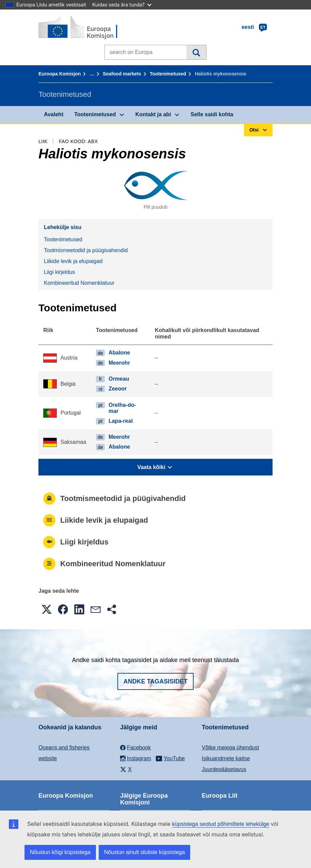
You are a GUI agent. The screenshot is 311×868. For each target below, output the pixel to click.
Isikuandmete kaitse (226, 758)
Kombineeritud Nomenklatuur (79, 283)
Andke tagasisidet (156, 681)
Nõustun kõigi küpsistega (60, 852)
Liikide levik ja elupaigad (73, 261)
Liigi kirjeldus (60, 272)
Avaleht (54, 114)
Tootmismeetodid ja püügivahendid (86, 250)
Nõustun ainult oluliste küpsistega (144, 852)
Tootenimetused (168, 74)
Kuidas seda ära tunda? (122, 5)
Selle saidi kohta (212, 114)
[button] (47, 609)
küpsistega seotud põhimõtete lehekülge (221, 824)
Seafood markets (122, 74)
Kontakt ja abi (153, 114)
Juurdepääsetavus (224, 769)
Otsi (196, 52)
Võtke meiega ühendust (230, 748)
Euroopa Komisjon (60, 74)
